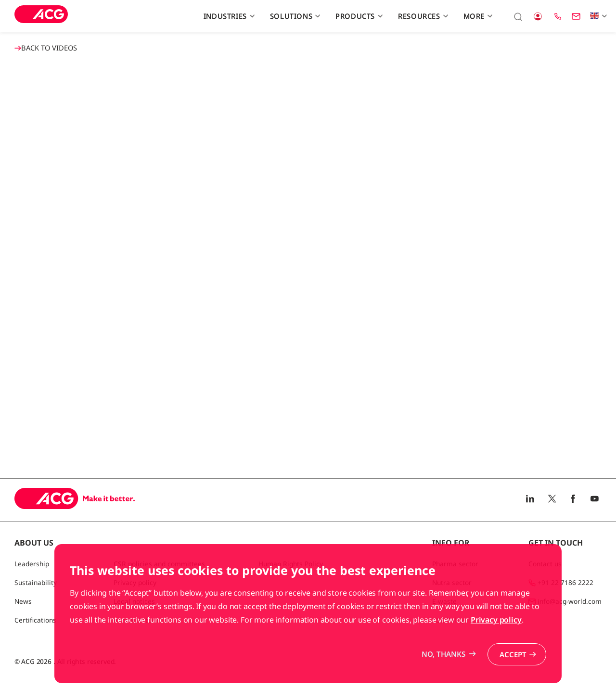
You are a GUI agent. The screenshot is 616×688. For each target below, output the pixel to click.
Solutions (294, 16)
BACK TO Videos (46, 48)
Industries (228, 16)
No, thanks (443, 654)
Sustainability (36, 582)
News (23, 601)
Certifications (35, 620)
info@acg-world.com (570, 601)
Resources (422, 16)
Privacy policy (496, 620)
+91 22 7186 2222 (565, 582)
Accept (513, 654)
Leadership (32, 564)
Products (358, 16)
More (477, 16)
